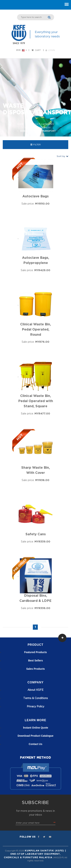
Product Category (42, 124)
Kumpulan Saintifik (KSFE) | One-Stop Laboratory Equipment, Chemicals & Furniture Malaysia (35, 854)
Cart (38, 50)
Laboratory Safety (38, 128)
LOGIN (50, 50)
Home (20, 124)
